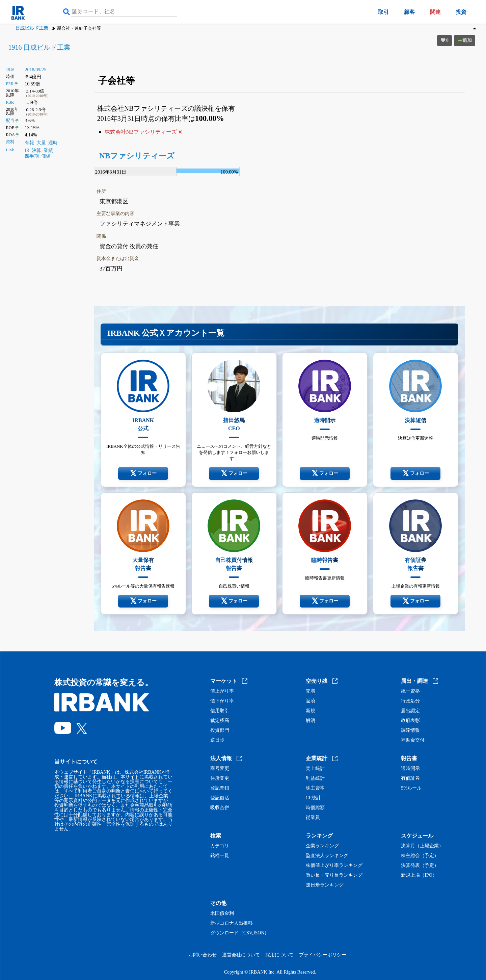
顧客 (409, 12)
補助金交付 (413, 740)
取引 (383, 12)
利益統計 (315, 778)
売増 (310, 691)
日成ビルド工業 (32, 28)
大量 (41, 143)
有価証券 (410, 778)
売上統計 (315, 769)
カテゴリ (220, 846)
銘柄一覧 (220, 856)
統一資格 (410, 691)
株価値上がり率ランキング (334, 866)
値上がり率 (222, 691)
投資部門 (220, 730)
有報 (29, 143)
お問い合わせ (202, 955)
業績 (48, 150)
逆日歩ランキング (325, 885)
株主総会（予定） (420, 856)
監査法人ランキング (327, 856)
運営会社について (241, 955)
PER (10, 84)
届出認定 (410, 711)
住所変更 (220, 778)
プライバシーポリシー (323, 955)
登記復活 (220, 798)
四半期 (32, 156)
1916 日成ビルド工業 (39, 47)
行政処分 (410, 701)
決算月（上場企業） (422, 846)
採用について (279, 955)
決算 (36, 150)
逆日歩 (217, 740)
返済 (310, 701)
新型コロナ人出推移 (232, 923)
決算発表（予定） (420, 866)
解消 (310, 721)
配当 (10, 121)
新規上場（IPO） (419, 875)
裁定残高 (220, 721)
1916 (10, 70)
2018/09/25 (35, 70)
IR (27, 150)
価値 (46, 156)
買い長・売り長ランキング (334, 875)
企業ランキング (322, 846)
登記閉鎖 (220, 788)
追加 (465, 40)
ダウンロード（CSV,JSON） (240, 933)
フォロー (143, 473)
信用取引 (220, 711)
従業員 (313, 818)
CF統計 (313, 798)
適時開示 (410, 769)
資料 (10, 142)
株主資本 (315, 788)
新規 (310, 711)
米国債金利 (222, 913)
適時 (53, 143)
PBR (10, 102)
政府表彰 (410, 721)
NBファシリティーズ (137, 156)
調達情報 (410, 730)
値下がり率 (222, 701)
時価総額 (315, 808)
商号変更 (220, 769)
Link (10, 150)
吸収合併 (220, 808)
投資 (461, 12)
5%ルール (411, 788)
